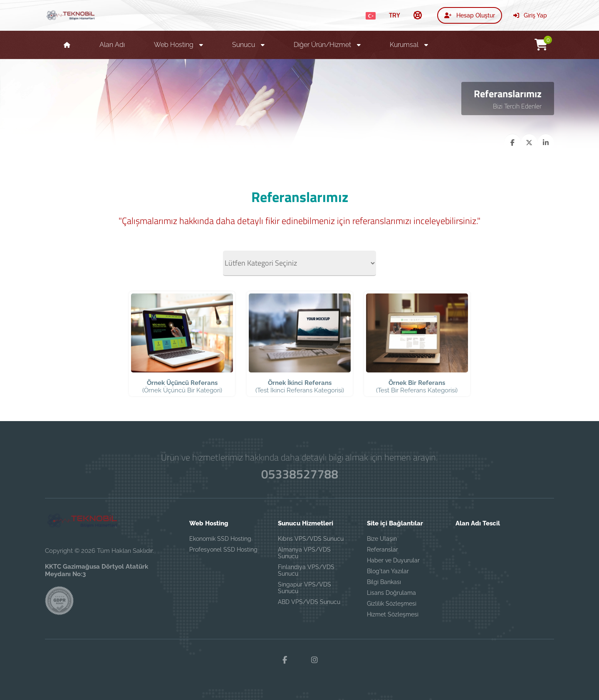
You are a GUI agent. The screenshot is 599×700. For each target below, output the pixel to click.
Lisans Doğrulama (391, 593)
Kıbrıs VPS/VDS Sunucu (311, 539)
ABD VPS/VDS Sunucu (309, 602)
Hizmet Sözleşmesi (393, 614)
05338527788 (299, 474)
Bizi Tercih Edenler (517, 106)
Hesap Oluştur (470, 15)
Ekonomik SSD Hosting (220, 539)
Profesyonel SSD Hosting (223, 550)
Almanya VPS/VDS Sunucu (304, 553)
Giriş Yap (530, 15)
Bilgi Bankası (384, 582)
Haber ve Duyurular (393, 560)
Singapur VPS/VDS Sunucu (304, 588)
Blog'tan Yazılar (388, 571)
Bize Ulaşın (382, 539)
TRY (395, 15)
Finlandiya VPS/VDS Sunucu (306, 570)
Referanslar (382, 550)
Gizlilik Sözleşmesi (392, 604)
